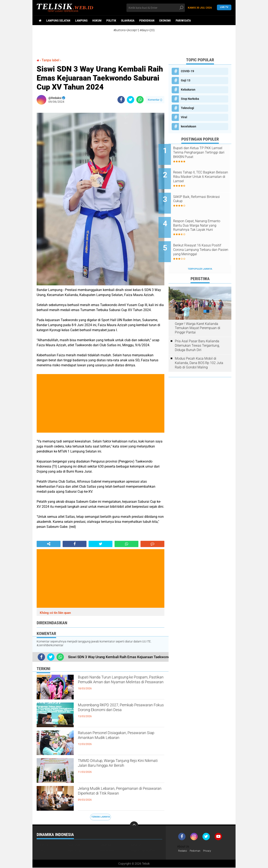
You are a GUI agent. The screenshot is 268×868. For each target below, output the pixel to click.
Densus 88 (75, 851)
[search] (156, 8)
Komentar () (155, 100)
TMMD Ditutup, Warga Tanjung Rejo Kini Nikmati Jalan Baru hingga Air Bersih (120, 769)
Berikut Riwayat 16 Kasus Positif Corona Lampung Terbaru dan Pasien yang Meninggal (202, 237)
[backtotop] (134, 826)
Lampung (81, 21)
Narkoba (105, 845)
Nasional (74, 845)
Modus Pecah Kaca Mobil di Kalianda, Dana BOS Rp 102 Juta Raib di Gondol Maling (199, 347)
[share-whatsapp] (140, 100)
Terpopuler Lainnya (200, 253)
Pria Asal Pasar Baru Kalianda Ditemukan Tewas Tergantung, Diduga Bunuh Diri (197, 330)
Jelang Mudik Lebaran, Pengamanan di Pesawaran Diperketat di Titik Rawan (121, 796)
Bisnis (41, 851)
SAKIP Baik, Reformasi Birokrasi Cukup (200, 192)
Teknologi (187, 108)
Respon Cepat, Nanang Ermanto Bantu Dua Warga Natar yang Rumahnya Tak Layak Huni (203, 216)
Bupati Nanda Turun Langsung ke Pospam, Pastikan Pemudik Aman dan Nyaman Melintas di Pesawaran (120, 685)
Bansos (136, 845)
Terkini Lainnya (101, 817)
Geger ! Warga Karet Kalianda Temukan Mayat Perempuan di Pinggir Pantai (198, 312)
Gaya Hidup (107, 851)
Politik (111, 21)
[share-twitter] (131, 100)
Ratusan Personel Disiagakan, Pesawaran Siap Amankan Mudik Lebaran (117, 741)
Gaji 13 (186, 80)
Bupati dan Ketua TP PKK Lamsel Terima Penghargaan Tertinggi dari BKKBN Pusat (204, 152)
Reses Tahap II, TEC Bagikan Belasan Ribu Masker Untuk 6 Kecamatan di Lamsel (205, 174)
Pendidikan (147, 21)
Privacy (211, 851)
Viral (184, 117)
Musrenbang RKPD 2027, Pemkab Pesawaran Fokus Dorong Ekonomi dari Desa (120, 713)
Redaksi (183, 851)
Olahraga (128, 21)
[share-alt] (49, 544)
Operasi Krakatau (143, 851)
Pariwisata (183, 21)
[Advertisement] (138, 41)
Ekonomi (165, 21)
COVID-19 (187, 71)
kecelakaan (189, 126)
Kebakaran (188, 90)
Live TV (224, 8)
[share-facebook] (121, 100)
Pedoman (197, 851)
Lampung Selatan (58, 21)
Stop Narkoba (190, 99)
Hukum (97, 21)
